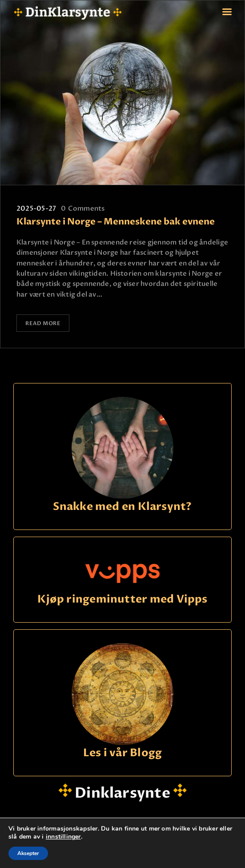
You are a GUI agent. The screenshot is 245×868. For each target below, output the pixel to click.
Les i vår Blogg (122, 752)
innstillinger (63, 837)
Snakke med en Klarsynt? (122, 506)
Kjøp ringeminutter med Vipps (122, 599)
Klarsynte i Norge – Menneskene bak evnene (116, 222)
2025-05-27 (36, 208)
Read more (44, 323)
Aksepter (28, 853)
